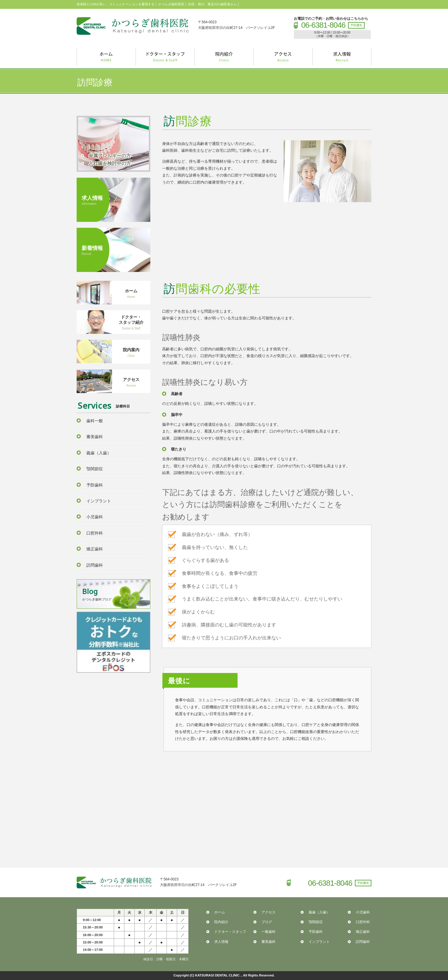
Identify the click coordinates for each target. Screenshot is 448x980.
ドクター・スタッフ (230, 932)
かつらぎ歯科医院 (133, 26)
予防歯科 (95, 485)
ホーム (220, 912)
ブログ (267, 922)
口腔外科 (95, 533)
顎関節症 (95, 469)
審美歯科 (95, 437)
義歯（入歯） (99, 453)
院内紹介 (221, 922)
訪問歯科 (95, 565)
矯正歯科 (95, 549)
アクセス (269, 912)
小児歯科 (95, 517)
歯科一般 (95, 421)
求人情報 (221, 942)
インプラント (99, 501)
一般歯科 (269, 932)
